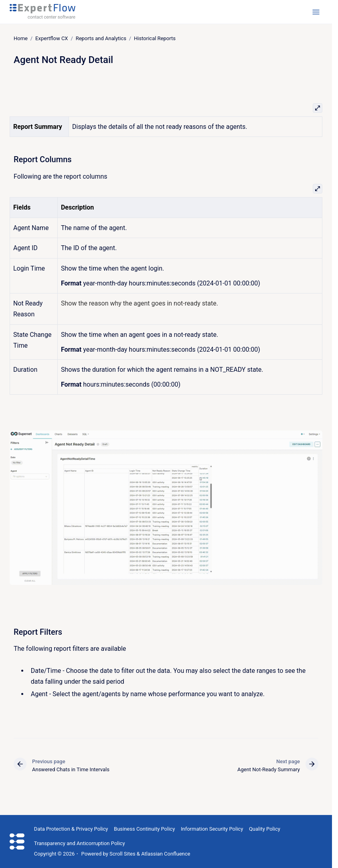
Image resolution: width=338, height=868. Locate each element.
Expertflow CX (52, 38)
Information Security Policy (212, 829)
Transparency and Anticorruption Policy (80, 843)
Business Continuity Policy (144, 829)
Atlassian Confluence (166, 854)
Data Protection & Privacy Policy (71, 829)
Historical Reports (155, 38)
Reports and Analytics (101, 38)
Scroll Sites (122, 854)
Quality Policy (265, 829)
